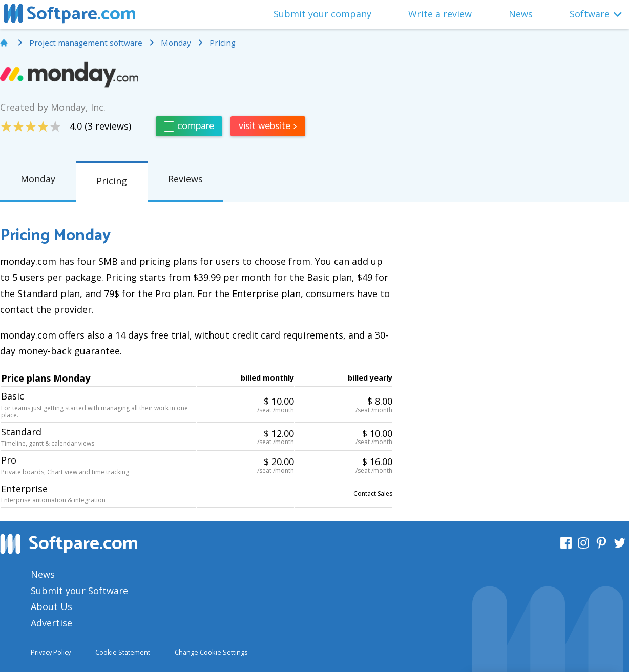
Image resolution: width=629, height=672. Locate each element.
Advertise (51, 623)
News (521, 14)
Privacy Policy (51, 652)
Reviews (185, 179)
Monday (38, 179)
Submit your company (322, 14)
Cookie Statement (123, 652)
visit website (268, 126)
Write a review (440, 14)
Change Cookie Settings (211, 652)
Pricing (112, 181)
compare (189, 126)
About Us (51, 606)
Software (590, 14)
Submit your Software (79, 591)
